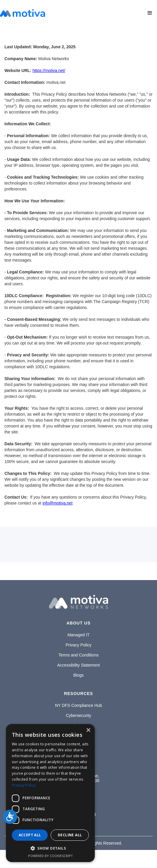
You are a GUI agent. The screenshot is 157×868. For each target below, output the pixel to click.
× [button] (88, 730)
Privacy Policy (78, 645)
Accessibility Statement (78, 665)
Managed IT (79, 635)
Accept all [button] (30, 835)
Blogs (78, 675)
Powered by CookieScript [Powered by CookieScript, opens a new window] (51, 856)
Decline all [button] (70, 835)
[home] (23, 13)
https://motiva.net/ (49, 71)
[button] (150, 13)
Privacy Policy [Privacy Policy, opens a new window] (24, 785)
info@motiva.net (57, 503)
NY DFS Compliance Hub (78, 705)
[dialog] (50, 793)
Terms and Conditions (78, 655)
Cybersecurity (78, 715)
